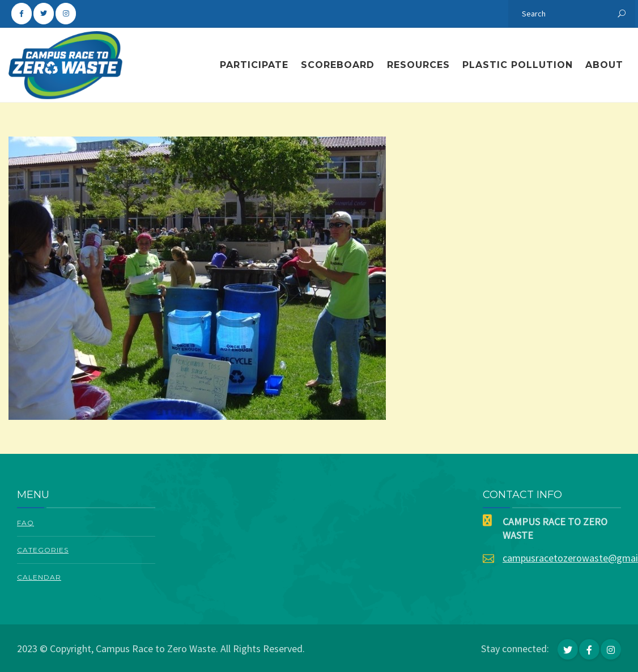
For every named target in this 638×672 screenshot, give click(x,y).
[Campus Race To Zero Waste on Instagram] (66, 14)
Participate (254, 65)
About (604, 65)
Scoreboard (338, 65)
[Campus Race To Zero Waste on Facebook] (22, 14)
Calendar (39, 577)
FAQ (25, 523)
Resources (418, 65)
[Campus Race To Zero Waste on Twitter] (44, 14)
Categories (43, 550)
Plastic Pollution (518, 65)
